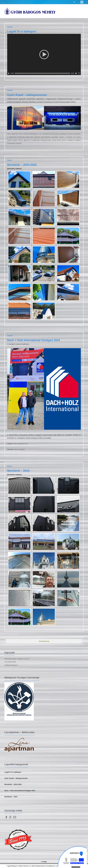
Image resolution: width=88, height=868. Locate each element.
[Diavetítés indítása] (14, 169)
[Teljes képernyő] (79, 73)
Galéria (10, 160)
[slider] (42, 73)
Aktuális (10, 27)
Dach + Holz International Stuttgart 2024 (34, 340)
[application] (44, 54)
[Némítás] (76, 73)
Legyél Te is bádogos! (22, 31)
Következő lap (44, 641)
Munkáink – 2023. (19, 471)
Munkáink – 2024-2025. (22, 165)
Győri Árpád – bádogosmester (27, 95)
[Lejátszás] (9, 73)
